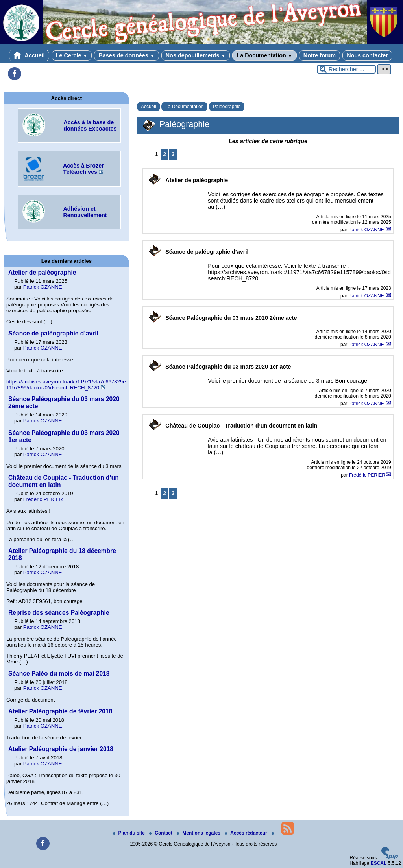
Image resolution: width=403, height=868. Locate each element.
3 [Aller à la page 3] (173, 154)
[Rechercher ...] (346, 69)
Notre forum (320, 55)
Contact (161, 833)
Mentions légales (199, 833)
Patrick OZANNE (367, 230)
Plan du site (130, 833)
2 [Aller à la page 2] (165, 154)
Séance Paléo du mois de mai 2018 (59, 674)
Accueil (29, 55)
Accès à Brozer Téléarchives (83, 169)
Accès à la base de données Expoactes (90, 125)
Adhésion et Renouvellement (85, 212)
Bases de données (126, 55)
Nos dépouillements (196, 55)
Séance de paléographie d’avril (53, 333)
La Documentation (264, 55)
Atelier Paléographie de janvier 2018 (61, 749)
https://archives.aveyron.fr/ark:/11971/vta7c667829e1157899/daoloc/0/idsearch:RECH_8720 (66, 385)
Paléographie (227, 107)
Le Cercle (72, 55)
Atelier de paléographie (42, 272)
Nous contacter (367, 55)
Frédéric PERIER (367, 475)
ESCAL (379, 863)
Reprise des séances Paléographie (59, 613)
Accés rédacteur (247, 833)
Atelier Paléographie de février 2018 (60, 711)
